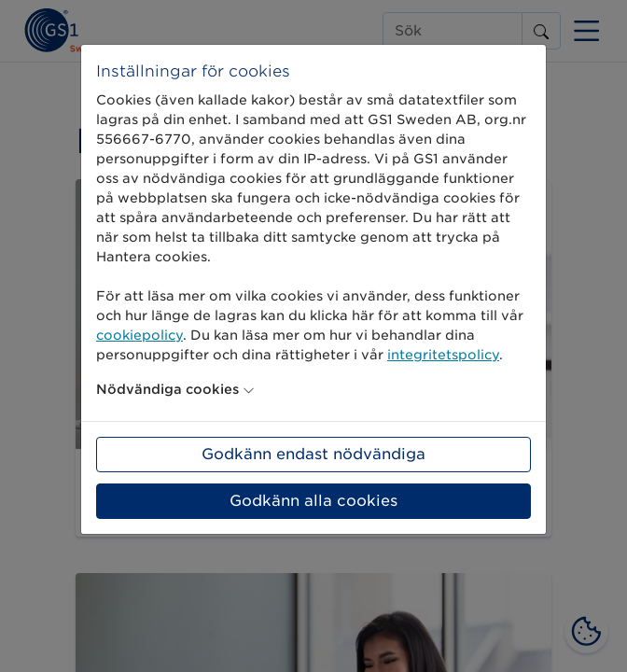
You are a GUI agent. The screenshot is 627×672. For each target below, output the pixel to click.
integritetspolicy (443, 355)
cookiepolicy (139, 335)
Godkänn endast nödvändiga (313, 454)
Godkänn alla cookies (313, 501)
